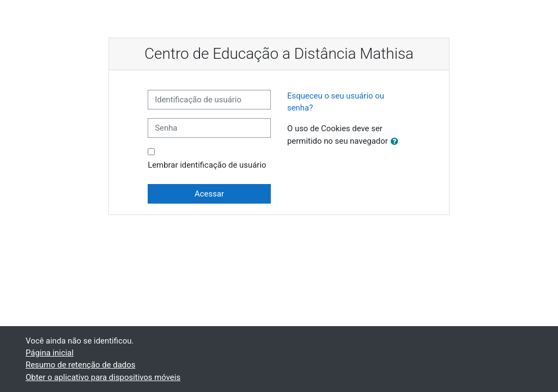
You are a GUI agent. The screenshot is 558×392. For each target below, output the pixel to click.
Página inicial (50, 353)
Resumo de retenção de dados (80, 365)
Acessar (209, 194)
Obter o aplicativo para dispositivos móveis (103, 377)
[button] (397, 142)
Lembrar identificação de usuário (207, 165)
